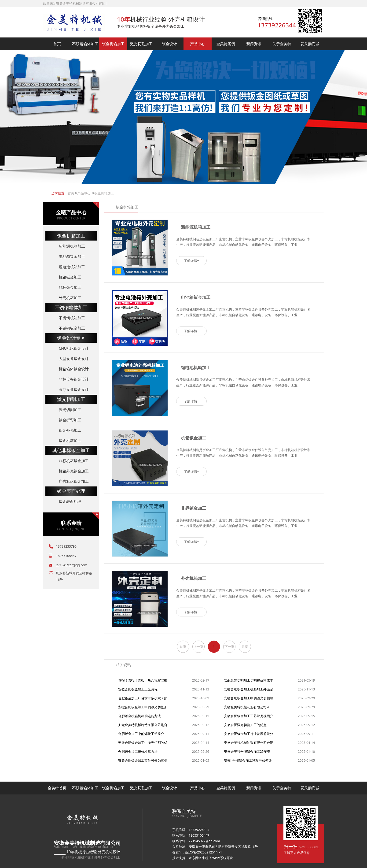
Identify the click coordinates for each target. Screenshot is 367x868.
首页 (57, 44)
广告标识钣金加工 (74, 481)
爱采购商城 (310, 44)
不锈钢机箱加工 (72, 318)
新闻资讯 (254, 44)
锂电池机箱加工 (72, 267)
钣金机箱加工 (113, 44)
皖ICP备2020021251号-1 (204, 852)
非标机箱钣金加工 (74, 461)
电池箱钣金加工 (72, 256)
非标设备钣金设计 (74, 379)
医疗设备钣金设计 (74, 389)
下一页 (229, 647)
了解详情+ (191, 261)
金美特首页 (57, 788)
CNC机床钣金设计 (74, 348)
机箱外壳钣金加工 (74, 471)
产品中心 (198, 44)
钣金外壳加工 (70, 430)
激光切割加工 (141, 44)
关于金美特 (282, 44)
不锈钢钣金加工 (72, 328)
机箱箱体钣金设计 (74, 369)
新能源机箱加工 (72, 246)
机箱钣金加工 (70, 277)
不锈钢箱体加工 (85, 44)
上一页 (198, 647)
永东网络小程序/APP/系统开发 (211, 858)
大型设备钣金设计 (74, 359)
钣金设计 (169, 44)
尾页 (245, 647)
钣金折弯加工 (70, 420)
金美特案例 (226, 44)
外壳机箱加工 (70, 298)
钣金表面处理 (70, 501)
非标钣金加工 (70, 287)
